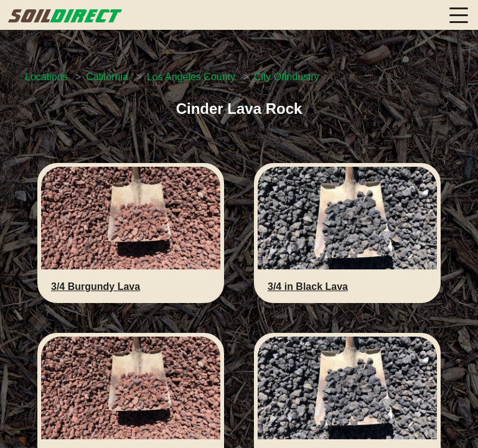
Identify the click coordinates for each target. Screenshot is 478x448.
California (107, 77)
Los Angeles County (191, 77)
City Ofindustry (287, 77)
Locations (46, 77)
